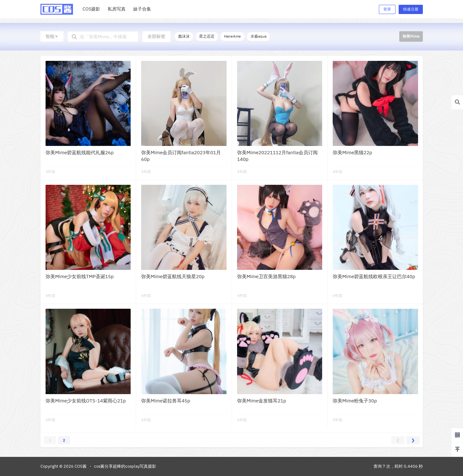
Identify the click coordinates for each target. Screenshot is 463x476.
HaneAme (232, 36)
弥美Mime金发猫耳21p (262, 401)
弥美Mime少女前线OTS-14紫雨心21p (86, 401)
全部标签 (156, 36)
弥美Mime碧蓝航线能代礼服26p (80, 152)
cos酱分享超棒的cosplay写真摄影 (125, 466)
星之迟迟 (207, 36)
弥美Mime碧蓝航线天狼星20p (173, 276)
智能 (52, 36)
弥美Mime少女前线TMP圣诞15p (80, 276)
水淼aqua (258, 36)
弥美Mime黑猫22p (352, 152)
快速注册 (411, 9)
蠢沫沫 (184, 36)
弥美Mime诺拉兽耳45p (166, 401)
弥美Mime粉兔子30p (355, 401)
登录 (387, 9)
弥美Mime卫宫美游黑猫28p (266, 276)
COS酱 (80, 466)
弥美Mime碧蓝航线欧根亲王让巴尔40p (374, 276)
